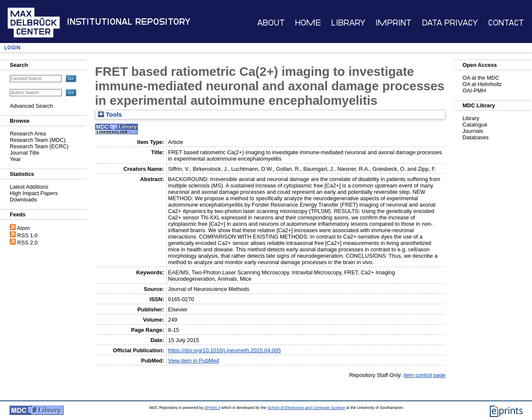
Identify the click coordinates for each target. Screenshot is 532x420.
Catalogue (475, 125)
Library (348, 23)
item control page (425, 375)
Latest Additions (29, 187)
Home (308, 23)
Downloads (23, 200)
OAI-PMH (474, 91)
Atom (23, 228)
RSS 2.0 (28, 243)
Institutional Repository (129, 22)
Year (15, 159)
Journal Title (25, 153)
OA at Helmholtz (482, 84)
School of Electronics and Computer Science (306, 408)
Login (12, 47)
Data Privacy (450, 23)
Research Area (28, 134)
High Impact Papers (34, 193)
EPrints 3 (212, 408)
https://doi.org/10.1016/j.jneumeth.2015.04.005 (224, 350)
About (271, 23)
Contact (506, 23)
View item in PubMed (194, 361)
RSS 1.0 (28, 235)
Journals (473, 131)
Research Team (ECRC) (39, 146)
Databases (476, 137)
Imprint (393, 23)
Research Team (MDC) (38, 140)
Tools (110, 115)
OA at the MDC (481, 78)
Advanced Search (31, 106)
